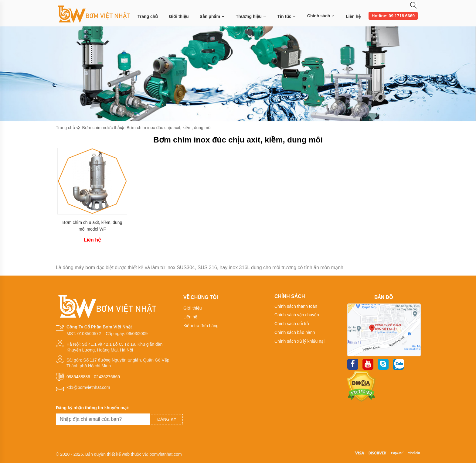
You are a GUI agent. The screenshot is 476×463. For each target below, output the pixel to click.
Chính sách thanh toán (296, 306)
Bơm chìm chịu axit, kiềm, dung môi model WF (92, 226)
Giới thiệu (179, 16)
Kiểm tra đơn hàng (201, 326)
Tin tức (287, 17)
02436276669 (107, 377)
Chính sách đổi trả (292, 324)
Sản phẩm (212, 17)
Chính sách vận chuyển (297, 315)
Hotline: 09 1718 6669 (393, 16)
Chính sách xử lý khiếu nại (299, 341)
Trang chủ (148, 16)
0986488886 (78, 377)
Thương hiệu (251, 17)
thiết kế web (118, 454)
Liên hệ (353, 16)
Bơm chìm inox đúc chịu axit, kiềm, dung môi (169, 128)
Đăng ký (167, 419)
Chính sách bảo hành (295, 332)
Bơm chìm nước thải (102, 128)
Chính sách (321, 16)
